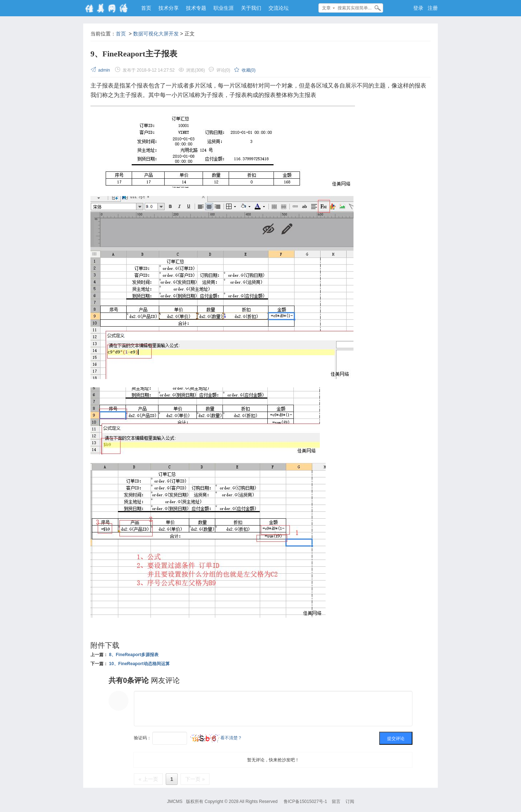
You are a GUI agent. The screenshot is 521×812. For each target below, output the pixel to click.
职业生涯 (224, 8)
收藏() (245, 70)
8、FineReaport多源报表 (134, 655)
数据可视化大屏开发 (156, 34)
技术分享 (169, 8)
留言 (336, 802)
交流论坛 (279, 8)
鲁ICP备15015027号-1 (305, 802)
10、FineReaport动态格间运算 (139, 664)
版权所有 (195, 802)
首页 (146, 8)
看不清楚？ (216, 738)
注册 (433, 8)
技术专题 (196, 8)
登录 (418, 8)
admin (101, 70)
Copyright (214, 802)
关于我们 (251, 8)
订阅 (350, 802)
